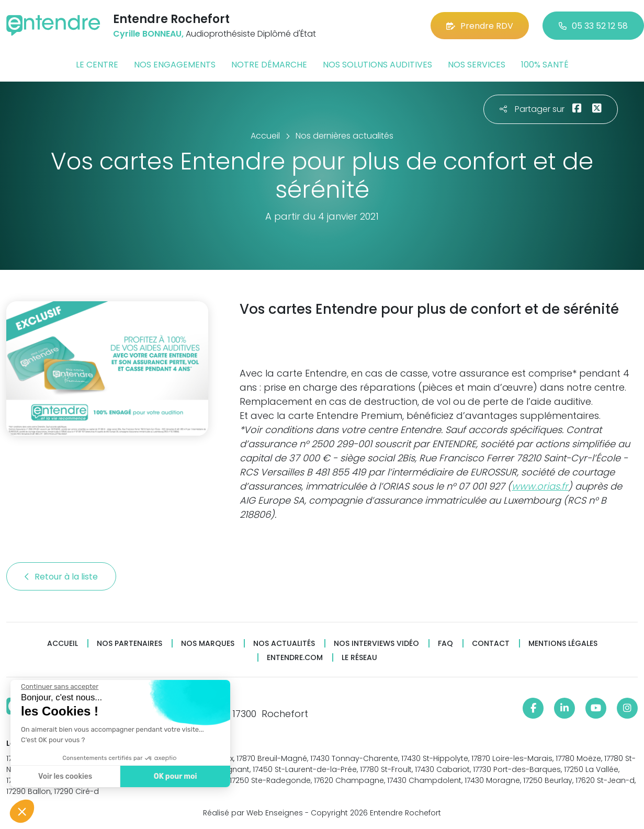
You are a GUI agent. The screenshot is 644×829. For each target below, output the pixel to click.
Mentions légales (563, 644)
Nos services (477, 65)
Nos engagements (175, 65)
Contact (491, 644)
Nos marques (208, 644)
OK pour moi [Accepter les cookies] (174, 776)
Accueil (63, 644)
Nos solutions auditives (377, 65)
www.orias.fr (540, 486)
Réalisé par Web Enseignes (253, 813)
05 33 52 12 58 (593, 26)
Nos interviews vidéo (376, 644)
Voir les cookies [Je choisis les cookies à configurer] (64, 776)
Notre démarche (269, 65)
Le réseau (359, 658)
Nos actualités (284, 644)
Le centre (97, 65)
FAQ (445, 644)
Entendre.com (295, 658)
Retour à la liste (61, 577)
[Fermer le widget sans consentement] (59, 687)
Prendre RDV (480, 26)
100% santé (545, 65)
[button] (22, 811)
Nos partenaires (129, 644)
